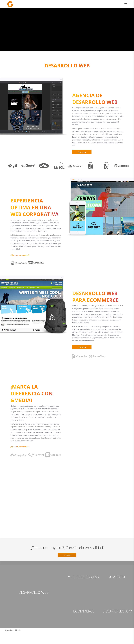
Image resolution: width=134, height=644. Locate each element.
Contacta (67, 567)
